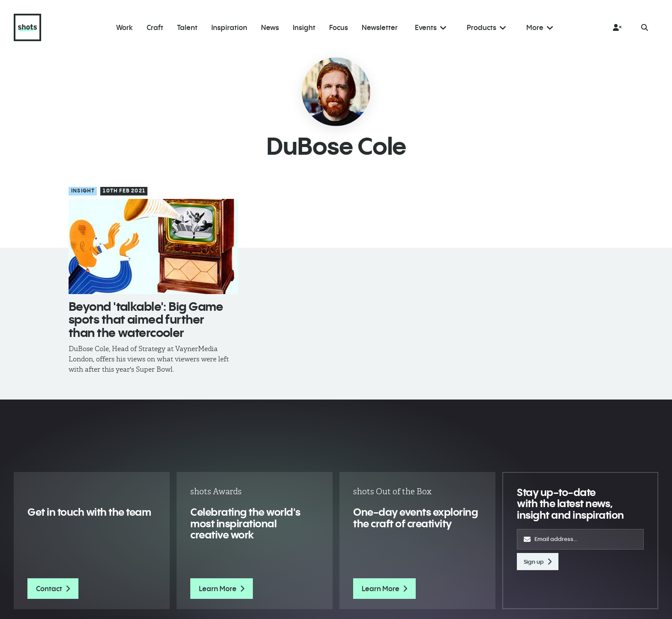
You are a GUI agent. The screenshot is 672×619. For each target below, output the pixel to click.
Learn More (222, 589)
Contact (53, 589)
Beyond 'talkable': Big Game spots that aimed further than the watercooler (146, 320)
